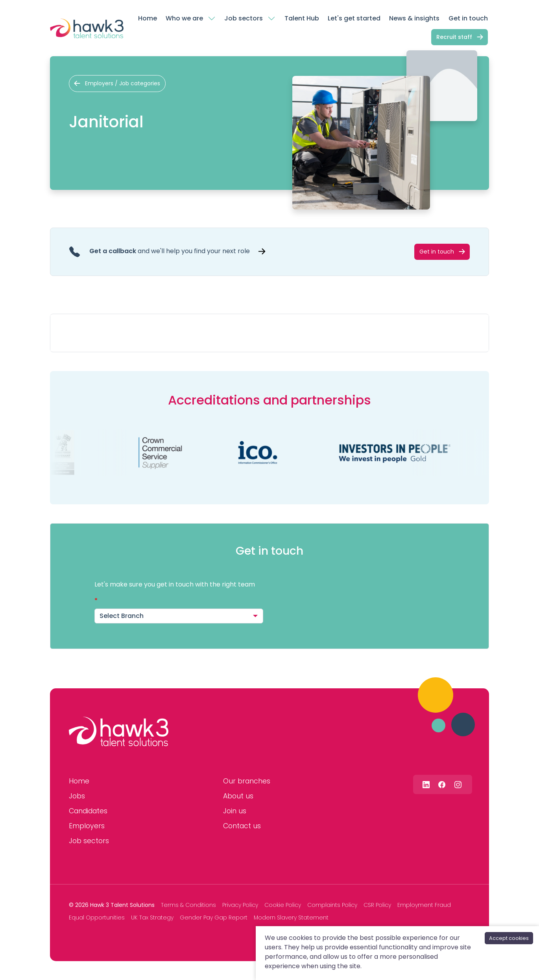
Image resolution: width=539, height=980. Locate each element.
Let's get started (354, 18)
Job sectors (244, 18)
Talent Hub (302, 18)
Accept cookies (509, 938)
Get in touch (468, 18)
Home (148, 18)
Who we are (184, 18)
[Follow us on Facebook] (442, 784)
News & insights (414, 18)
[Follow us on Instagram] (458, 784)
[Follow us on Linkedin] (426, 784)
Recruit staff (454, 37)
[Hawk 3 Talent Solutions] (119, 732)
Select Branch (122, 616)
